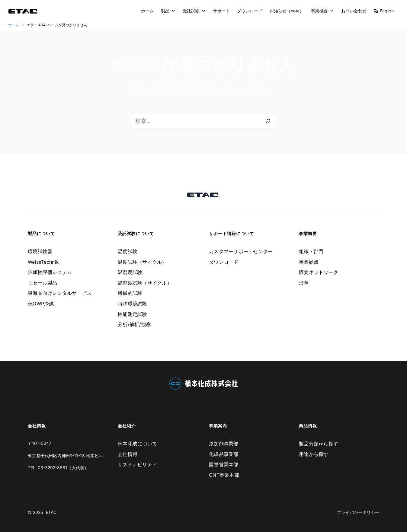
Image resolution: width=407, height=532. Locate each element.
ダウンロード (250, 11)
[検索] (268, 121)
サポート (221, 11)
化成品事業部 (224, 454)
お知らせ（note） (287, 11)
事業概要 (322, 11)
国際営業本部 (224, 464)
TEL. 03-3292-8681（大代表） (58, 468)
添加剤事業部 (224, 444)
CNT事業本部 (224, 475)
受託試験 (194, 11)
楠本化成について (137, 444)
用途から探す (314, 454)
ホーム (147, 11)
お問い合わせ (354, 11)
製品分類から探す (319, 444)
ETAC (51, 512)
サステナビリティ (137, 464)
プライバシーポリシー (358, 512)
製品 (168, 11)
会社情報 (128, 454)
